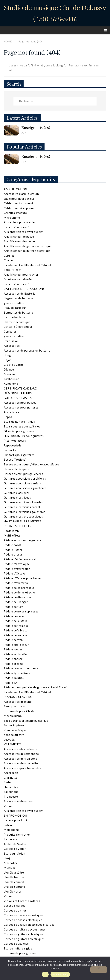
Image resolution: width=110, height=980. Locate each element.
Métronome (12, 830)
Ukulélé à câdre (14, 872)
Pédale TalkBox (14, 678)
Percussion (11, 341)
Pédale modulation (16, 654)
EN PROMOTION (15, 815)
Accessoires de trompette (21, 763)
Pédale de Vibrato (16, 630)
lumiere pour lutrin (16, 820)
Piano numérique (15, 730)
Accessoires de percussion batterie (27, 350)
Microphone (12, 218)
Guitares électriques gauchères (25, 512)
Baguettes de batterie (18, 298)
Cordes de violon (15, 849)
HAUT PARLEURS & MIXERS (23, 521)
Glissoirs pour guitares (19, 431)
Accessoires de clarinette (21, 749)
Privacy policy (60, 975)
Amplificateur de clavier (20, 241)
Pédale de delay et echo (19, 592)
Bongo (8, 355)
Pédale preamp (14, 664)
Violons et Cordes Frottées (22, 901)
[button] (105, 30)
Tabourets (11, 839)
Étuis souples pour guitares (22, 426)
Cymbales (10, 331)
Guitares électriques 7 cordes (23, 502)
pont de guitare (14, 735)
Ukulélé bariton (14, 877)
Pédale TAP (12, 683)
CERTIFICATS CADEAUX (20, 388)
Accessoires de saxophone (21, 754)
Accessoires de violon (18, 801)
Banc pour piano (14, 706)
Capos (8, 417)
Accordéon (11, 773)
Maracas (10, 374)
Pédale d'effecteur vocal (20, 559)
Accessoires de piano (18, 702)
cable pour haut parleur (19, 199)
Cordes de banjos (15, 910)
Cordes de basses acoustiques (24, 915)
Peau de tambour (15, 308)
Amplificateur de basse (19, 237)
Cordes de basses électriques (23, 920)
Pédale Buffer (13, 550)
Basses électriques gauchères (23, 474)
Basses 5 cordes (14, 906)
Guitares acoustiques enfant (23, 483)
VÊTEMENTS (13, 744)
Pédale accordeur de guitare (23, 540)
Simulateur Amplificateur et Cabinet (28, 265)
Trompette (11, 797)
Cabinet (9, 256)
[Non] (99, 970)
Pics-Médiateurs (15, 440)
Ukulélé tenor (13, 891)
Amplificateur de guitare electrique (27, 251)
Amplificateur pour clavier (21, 274)
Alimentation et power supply (23, 232)
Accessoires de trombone (20, 759)
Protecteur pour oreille (19, 222)
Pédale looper (13, 649)
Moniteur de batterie (18, 279)
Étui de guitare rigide (18, 948)
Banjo (8, 858)
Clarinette (11, 778)
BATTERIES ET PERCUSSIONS (24, 289)
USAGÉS (9, 740)
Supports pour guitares (19, 455)
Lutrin (8, 825)
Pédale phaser (13, 659)
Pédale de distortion (17, 597)
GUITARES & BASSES (18, 398)
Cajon (8, 360)
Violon (8, 806)
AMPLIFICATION (15, 189)
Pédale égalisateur (16, 645)
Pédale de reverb (15, 616)
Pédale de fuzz (13, 607)
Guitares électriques (17, 497)
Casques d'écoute (15, 213)
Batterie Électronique (18, 327)
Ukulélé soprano (14, 887)
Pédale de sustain (15, 621)
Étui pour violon (14, 853)
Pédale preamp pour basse (21, 668)
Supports (10, 450)
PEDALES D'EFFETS (17, 526)
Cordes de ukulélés (16, 944)
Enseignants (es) (36, 127)
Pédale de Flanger (16, 602)
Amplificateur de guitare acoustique (28, 246)
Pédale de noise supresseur (22, 611)
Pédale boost (13, 545)
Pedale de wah (13, 640)
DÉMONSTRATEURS (18, 393)
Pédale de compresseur (19, 588)
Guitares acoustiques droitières (25, 478)
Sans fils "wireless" (16, 227)
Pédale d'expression (17, 569)
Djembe (9, 369)
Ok (45, 975)
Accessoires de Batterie (20, 293)
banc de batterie (14, 317)
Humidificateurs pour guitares (24, 436)
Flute (7, 782)
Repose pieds (13, 445)
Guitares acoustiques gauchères (25, 488)
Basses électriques (16, 469)
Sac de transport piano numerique (26, 721)
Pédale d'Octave (15, 573)
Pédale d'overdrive (16, 583)
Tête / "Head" (13, 270)
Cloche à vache (14, 365)
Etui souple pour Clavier (20, 711)
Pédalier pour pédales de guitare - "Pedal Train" (35, 687)
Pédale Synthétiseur (17, 673)
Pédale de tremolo (16, 626)
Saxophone (11, 792)
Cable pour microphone (19, 208)
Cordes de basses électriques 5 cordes (29, 925)
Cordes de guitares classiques (24, 934)
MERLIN (9, 868)
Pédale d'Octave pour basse (22, 578)
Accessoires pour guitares (21, 407)
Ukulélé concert (14, 882)
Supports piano (14, 725)
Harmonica (11, 787)
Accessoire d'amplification (21, 194)
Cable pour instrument (19, 203)
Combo (8, 260)
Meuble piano (13, 716)
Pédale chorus (13, 554)
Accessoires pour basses (20, 403)
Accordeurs (11, 412)
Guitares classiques (17, 493)
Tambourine (12, 379)
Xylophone (11, 384)
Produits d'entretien (17, 834)
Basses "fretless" (15, 459)
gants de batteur (15, 303)
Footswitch (11, 531)
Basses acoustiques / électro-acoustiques (31, 464)
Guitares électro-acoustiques (23, 516)
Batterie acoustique (17, 322)
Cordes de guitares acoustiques (25, 929)
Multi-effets (12, 535)
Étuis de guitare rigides (19, 422)
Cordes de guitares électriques (24, 939)
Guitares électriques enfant (22, 507)
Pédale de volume (15, 635)
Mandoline (11, 863)
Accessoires (12, 346)
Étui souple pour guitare (20, 953)
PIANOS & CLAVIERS (18, 697)
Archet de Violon (15, 844)
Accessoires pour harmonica (22, 768)
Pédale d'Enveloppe (17, 564)
